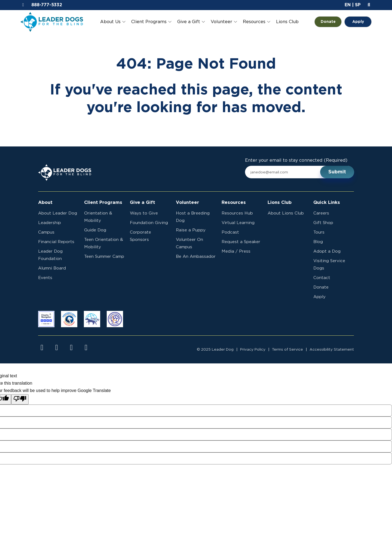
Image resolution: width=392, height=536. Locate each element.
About (45, 203)
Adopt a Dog (327, 251)
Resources (254, 22)
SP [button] (358, 5)
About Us (110, 22)
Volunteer (221, 22)
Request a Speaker (241, 242)
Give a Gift (189, 22)
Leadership (50, 223)
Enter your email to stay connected (296, 160)
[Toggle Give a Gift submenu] (203, 22)
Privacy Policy (253, 350)
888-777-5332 (47, 5)
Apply (358, 22)
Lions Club (287, 22)
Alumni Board (52, 268)
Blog (318, 242)
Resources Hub (237, 213)
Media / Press (236, 251)
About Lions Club (286, 213)
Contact (322, 278)
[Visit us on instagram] (57, 348)
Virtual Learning (238, 223)
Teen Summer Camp (104, 257)
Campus (46, 232)
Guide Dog (95, 230)
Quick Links (327, 203)
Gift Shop (323, 223)
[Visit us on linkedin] (86, 348)
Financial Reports (56, 242)
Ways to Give (144, 213)
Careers (321, 213)
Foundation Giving (149, 223)
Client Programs (149, 22)
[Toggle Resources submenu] (269, 22)
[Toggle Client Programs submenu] (170, 22)
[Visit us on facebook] (42, 348)
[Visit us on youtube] (71, 348)
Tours (319, 232)
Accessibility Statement (332, 350)
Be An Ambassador (196, 257)
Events (45, 278)
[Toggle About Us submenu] (124, 22)
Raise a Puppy (191, 230)
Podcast (230, 232)
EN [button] (348, 5)
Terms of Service (287, 350)
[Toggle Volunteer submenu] (235, 22)
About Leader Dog (58, 213)
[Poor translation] (20, 399)
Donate (331, 22)
